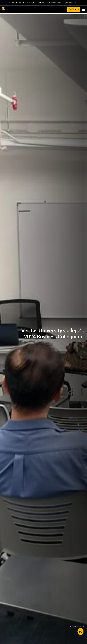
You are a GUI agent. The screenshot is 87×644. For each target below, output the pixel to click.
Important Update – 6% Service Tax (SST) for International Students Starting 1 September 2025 (43, 3)
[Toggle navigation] (84, 9)
